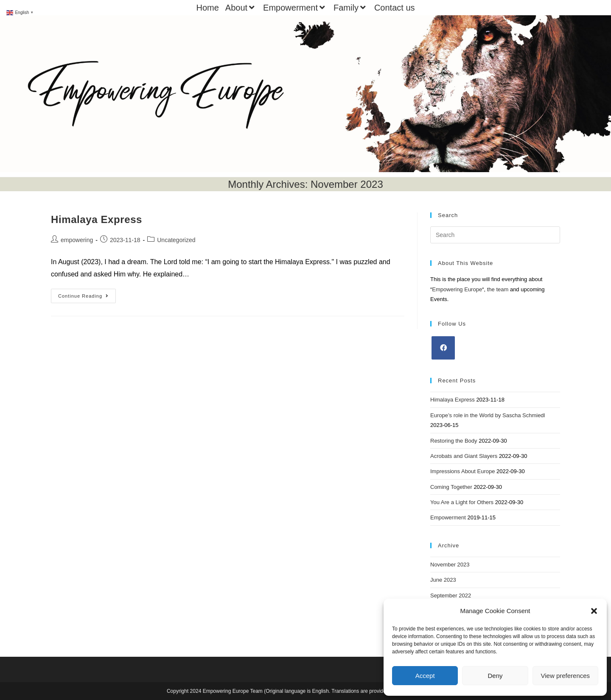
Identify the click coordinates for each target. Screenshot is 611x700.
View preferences (566, 676)
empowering (77, 240)
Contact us (395, 8)
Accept (425, 676)
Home (207, 8)
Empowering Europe (457, 289)
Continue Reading (87, 298)
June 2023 (443, 580)
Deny (495, 676)
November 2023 (450, 565)
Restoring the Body (454, 441)
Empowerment (295, 8)
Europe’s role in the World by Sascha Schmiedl (488, 415)
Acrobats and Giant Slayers (464, 456)
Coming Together (451, 487)
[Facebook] (443, 348)
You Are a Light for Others (462, 502)
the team (498, 289)
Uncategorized (176, 240)
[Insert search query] (495, 235)
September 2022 (451, 595)
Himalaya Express (97, 219)
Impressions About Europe (462, 471)
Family (351, 8)
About (241, 8)
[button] (594, 611)
